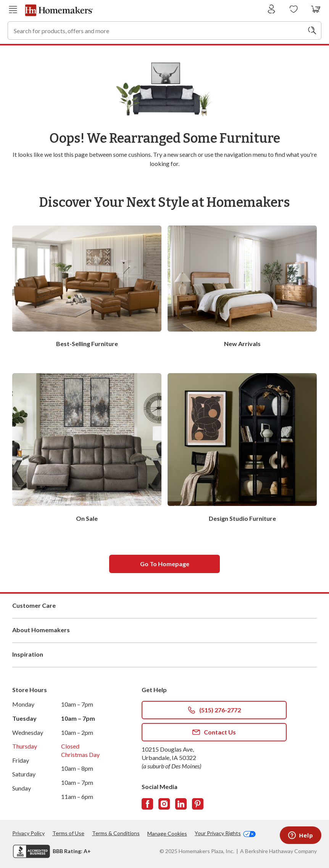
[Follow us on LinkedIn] (181, 804)
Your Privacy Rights (225, 833)
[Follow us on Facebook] (147, 804)
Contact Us (214, 732)
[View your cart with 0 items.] (316, 10)
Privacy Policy (28, 833)
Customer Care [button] (164, 606)
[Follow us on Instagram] (164, 804)
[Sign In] (272, 10)
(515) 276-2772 (214, 710)
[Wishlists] (294, 10)
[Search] (312, 31)
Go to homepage (165, 564)
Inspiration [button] (164, 655)
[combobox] (164, 31)
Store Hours (30, 690)
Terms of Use (68, 833)
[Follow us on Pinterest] (198, 804)
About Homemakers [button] (164, 630)
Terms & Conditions (116, 833)
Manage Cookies (167, 833)
